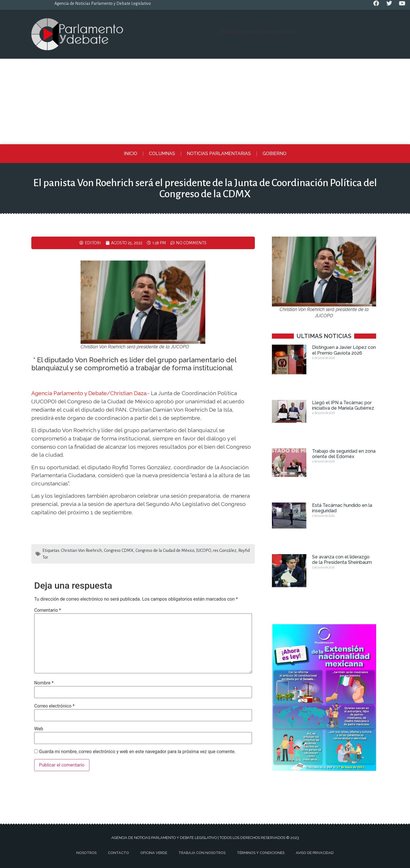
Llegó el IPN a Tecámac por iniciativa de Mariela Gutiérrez (343, 405)
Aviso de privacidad (315, 853)
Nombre (44, 683)
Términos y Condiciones (261, 853)
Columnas (162, 154)
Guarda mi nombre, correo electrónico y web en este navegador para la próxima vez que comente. (137, 752)
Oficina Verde (154, 853)
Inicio (131, 154)
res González (225, 550)
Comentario (48, 610)
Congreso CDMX (119, 550)
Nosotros (86, 853)
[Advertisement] (205, 101)
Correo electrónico (54, 706)
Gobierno (274, 154)
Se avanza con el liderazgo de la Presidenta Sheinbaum (342, 560)
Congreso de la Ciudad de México (165, 550)
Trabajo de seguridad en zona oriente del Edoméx (344, 454)
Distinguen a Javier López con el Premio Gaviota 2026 (344, 350)
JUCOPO (204, 550)
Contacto (118, 853)
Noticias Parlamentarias (219, 154)
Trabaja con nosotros (202, 853)
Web (39, 729)
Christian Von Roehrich (81, 550)
